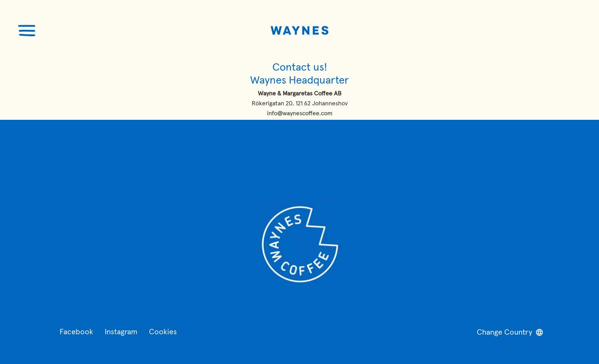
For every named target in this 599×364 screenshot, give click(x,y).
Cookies (163, 332)
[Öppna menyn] (27, 31)
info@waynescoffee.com (300, 113)
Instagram (121, 332)
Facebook (76, 332)
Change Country (510, 332)
